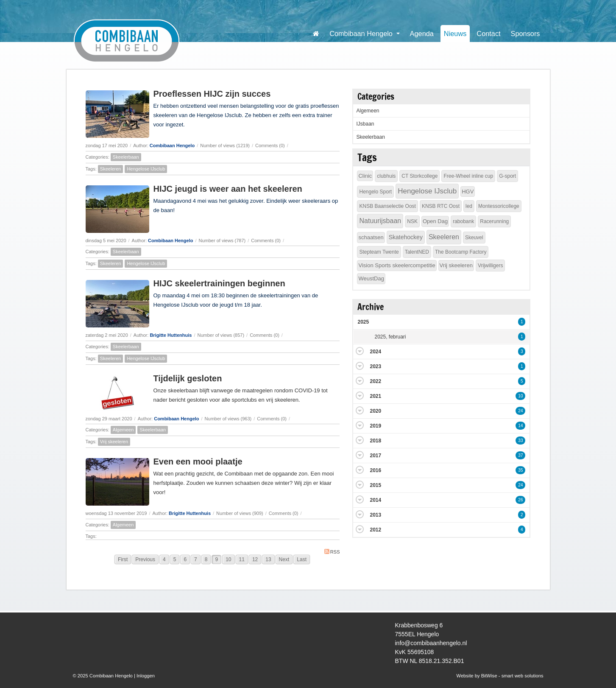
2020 (375, 411)
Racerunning (494, 221)
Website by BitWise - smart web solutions (500, 676)
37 (520, 455)
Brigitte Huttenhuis (171, 335)
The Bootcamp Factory (461, 252)
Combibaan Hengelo (172, 145)
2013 (375, 515)
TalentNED (417, 252)
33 (520, 440)
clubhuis (386, 176)
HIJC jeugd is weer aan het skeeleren (228, 189)
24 (520, 411)
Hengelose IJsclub (146, 169)
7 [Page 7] (196, 559)
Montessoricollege (499, 206)
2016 (375, 470)
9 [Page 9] (216, 559)
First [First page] (123, 559)
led (469, 206)
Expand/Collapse (360, 351)
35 (520, 470)
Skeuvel (474, 238)
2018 (375, 441)
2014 (375, 500)
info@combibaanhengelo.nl (431, 643)
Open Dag (435, 221)
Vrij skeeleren (114, 442)
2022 (375, 381)
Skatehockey (406, 237)
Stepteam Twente (379, 252)
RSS (332, 552)
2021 (375, 396)
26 (520, 500)
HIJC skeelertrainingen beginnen (219, 283)
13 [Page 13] (268, 559)
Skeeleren (111, 169)
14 (520, 426)
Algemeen (123, 430)
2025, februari (390, 337)
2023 (375, 366)
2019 (375, 426)
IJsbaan (365, 124)
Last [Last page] (302, 559)
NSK (412, 221)
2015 (375, 485)
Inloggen (146, 676)
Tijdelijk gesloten (188, 378)
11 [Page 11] (242, 559)
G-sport (507, 176)
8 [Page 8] (206, 559)
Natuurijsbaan (380, 221)
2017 (375, 456)
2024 (375, 352)
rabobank (463, 221)
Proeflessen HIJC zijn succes (212, 94)
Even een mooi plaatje (198, 461)
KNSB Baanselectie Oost (387, 206)
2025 (363, 322)
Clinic (365, 176)
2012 (375, 530)
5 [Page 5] (175, 559)
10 (520, 396)
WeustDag (371, 278)
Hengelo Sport (375, 192)
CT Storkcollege (419, 176)
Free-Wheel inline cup (468, 176)
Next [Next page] (284, 559)
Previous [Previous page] (145, 559)
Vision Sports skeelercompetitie (397, 265)
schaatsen (371, 237)
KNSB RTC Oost (441, 206)
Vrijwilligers (491, 266)
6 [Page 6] (185, 559)
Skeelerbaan (126, 157)
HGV (468, 192)
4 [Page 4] (164, 559)
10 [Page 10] (228, 559)
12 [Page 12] (255, 559)
